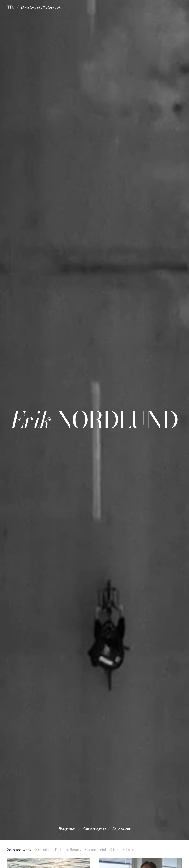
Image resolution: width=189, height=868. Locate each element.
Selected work (19, 850)
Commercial (96, 850)
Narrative (43, 850)
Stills (114, 850)
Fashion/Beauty (68, 850)
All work (129, 850)
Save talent (121, 829)
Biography (67, 829)
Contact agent (94, 829)
